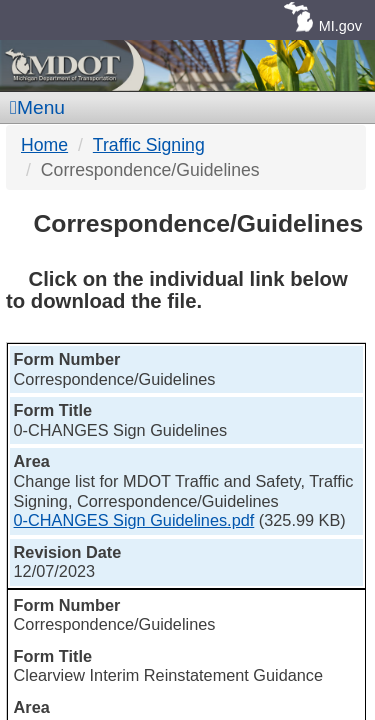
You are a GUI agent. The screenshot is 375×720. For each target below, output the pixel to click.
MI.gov (340, 26)
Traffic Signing (149, 145)
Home (44, 145)
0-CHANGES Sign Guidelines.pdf (134, 520)
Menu (37, 107)
